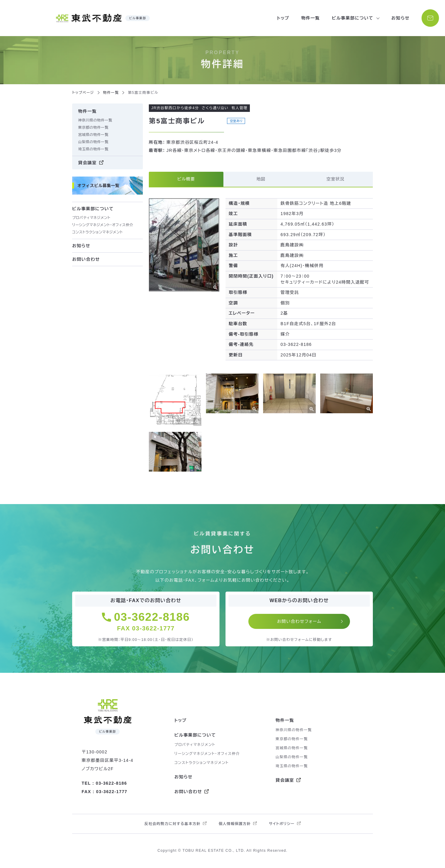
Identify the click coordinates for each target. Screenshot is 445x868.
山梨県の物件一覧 (93, 142)
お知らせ (400, 18)
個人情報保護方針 (235, 824)
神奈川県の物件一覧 (95, 120)
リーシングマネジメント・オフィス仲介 (103, 225)
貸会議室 (87, 163)
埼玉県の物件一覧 (93, 149)
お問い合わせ (86, 259)
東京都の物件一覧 (93, 128)
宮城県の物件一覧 (93, 135)
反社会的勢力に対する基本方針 (172, 824)
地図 (261, 179)
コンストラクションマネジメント (98, 232)
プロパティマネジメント (91, 218)
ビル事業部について (195, 736)
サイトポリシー (282, 824)
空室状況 (336, 179)
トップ (282, 18)
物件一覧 (310, 18)
